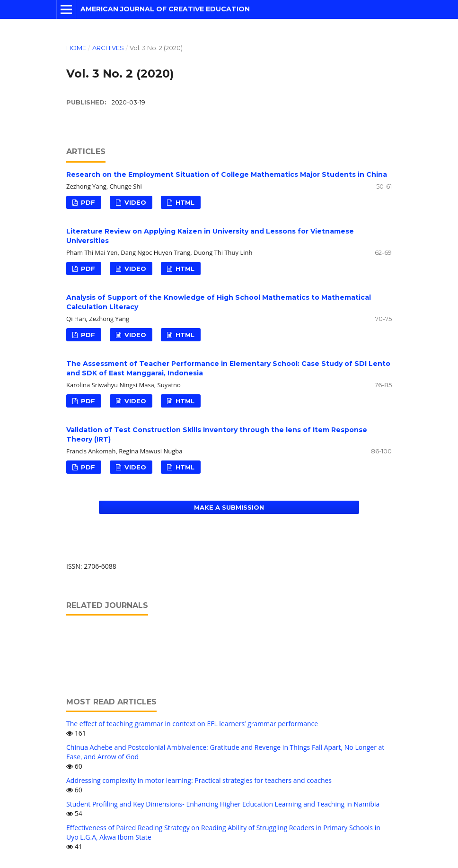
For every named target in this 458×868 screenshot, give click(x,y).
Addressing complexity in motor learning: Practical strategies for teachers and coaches (199, 780)
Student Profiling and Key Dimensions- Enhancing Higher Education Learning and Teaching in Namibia (223, 804)
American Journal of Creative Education (165, 9)
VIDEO (134, 202)
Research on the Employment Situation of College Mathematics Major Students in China (227, 174)
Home (76, 48)
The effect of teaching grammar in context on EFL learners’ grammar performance (192, 724)
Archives (108, 48)
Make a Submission (229, 507)
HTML (184, 202)
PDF (87, 202)
